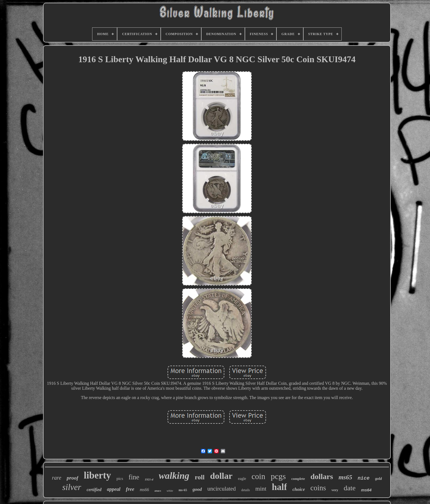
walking (174, 476)
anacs (158, 491)
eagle (242, 479)
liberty (97, 475)
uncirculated (222, 489)
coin (258, 476)
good (197, 489)
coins (318, 488)
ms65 (345, 477)
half (279, 487)
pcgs (278, 476)
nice (363, 478)
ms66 (145, 490)
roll (200, 477)
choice (299, 489)
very (335, 490)
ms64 (366, 490)
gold (379, 479)
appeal (114, 489)
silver (72, 487)
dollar (221, 476)
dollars (322, 476)
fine (134, 477)
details (246, 490)
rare (57, 478)
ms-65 (183, 490)
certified (94, 490)
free (130, 489)
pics (120, 479)
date (350, 488)
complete (298, 479)
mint (261, 489)
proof (72, 478)
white (170, 491)
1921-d (149, 479)
